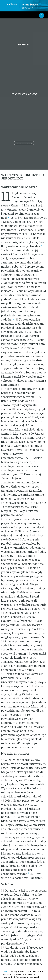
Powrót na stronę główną (24, 143)
